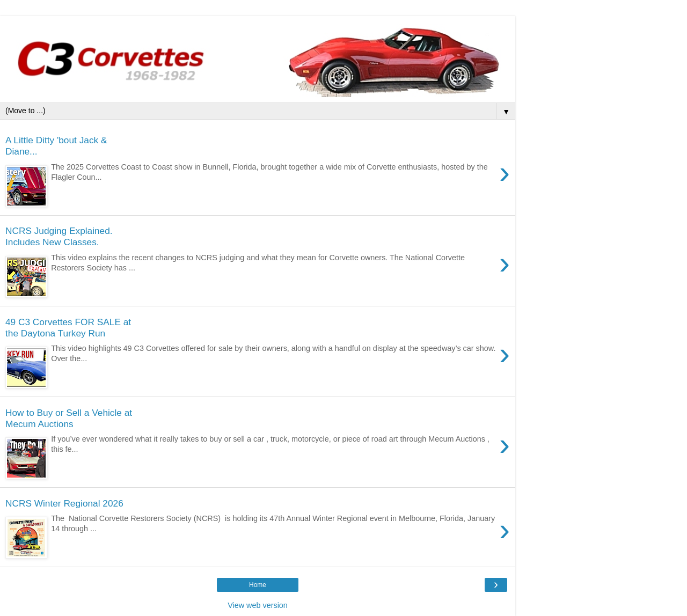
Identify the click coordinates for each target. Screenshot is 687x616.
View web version (258, 605)
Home (258, 585)
